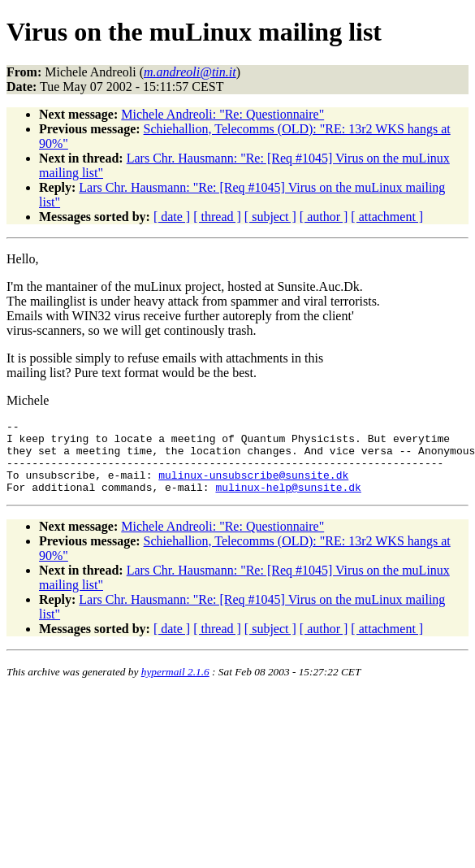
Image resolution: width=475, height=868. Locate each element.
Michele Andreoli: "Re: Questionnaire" (222, 114)
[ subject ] (270, 217)
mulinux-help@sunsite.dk (288, 501)
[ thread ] (217, 217)
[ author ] (324, 217)
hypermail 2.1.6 (175, 686)
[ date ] (172, 217)
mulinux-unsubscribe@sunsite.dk (253, 487)
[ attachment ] (387, 217)
